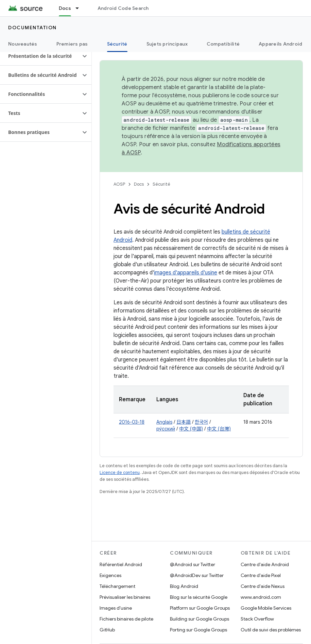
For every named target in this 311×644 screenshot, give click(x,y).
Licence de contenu (120, 472)
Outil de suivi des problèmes (271, 630)
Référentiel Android (121, 564)
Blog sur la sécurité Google (199, 597)
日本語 (184, 422)
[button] (40, 56)
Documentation (32, 28)
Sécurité (161, 184)
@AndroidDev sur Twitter (197, 575)
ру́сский (166, 429)
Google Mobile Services (266, 608)
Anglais (164, 422)
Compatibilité (223, 44)
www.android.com (261, 597)
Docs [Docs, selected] (65, 8)
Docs (139, 184)
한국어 (201, 422)
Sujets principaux (167, 44)
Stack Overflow (257, 619)
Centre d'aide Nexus (263, 586)
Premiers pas (72, 44)
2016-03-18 (132, 422)
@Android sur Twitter (193, 564)
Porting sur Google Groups (198, 630)
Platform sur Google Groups (200, 608)
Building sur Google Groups (200, 619)
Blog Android (184, 586)
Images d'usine (116, 608)
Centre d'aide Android (265, 564)
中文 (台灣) (219, 429)
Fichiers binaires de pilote (126, 619)
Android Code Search (123, 8)
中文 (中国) (191, 429)
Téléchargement (117, 586)
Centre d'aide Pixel (261, 575)
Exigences (110, 575)
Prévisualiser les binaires (125, 597)
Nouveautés (23, 44)
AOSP (119, 184)
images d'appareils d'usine (186, 273)
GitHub (107, 630)
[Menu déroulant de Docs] (80, 8)
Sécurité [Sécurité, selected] (117, 44)
